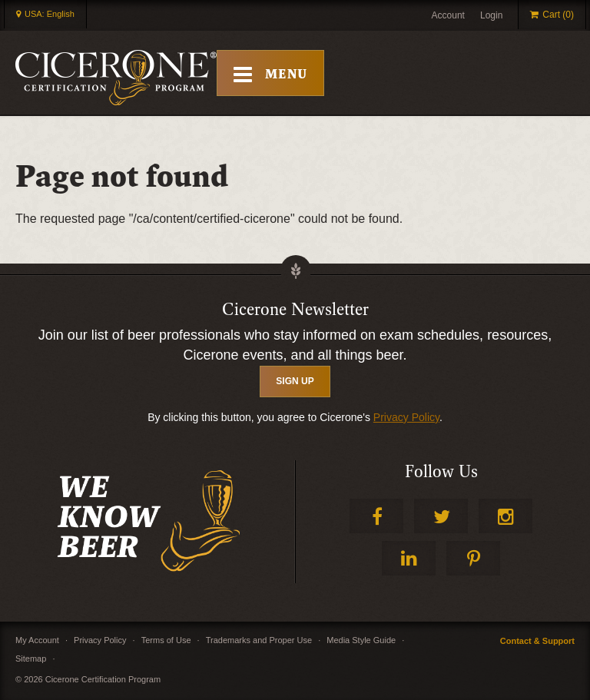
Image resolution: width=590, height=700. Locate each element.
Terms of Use (166, 640)
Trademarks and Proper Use (259, 640)
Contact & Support (537, 641)
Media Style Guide (361, 640)
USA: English (50, 14)
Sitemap (31, 659)
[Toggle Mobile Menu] (270, 73)
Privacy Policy (406, 417)
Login (491, 15)
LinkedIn (409, 558)
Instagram (505, 516)
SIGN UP (295, 381)
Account (448, 15)
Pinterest (473, 558)
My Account (37, 640)
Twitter (441, 516)
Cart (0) (558, 15)
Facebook (376, 516)
